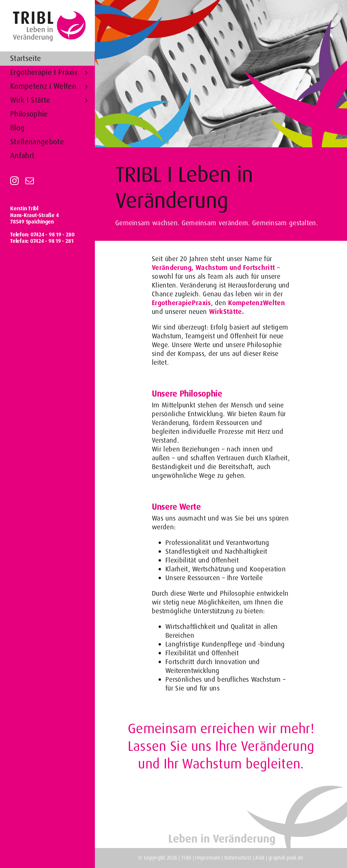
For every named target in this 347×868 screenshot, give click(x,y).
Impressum (208, 858)
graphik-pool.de (286, 858)
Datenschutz (239, 858)
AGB (260, 858)
